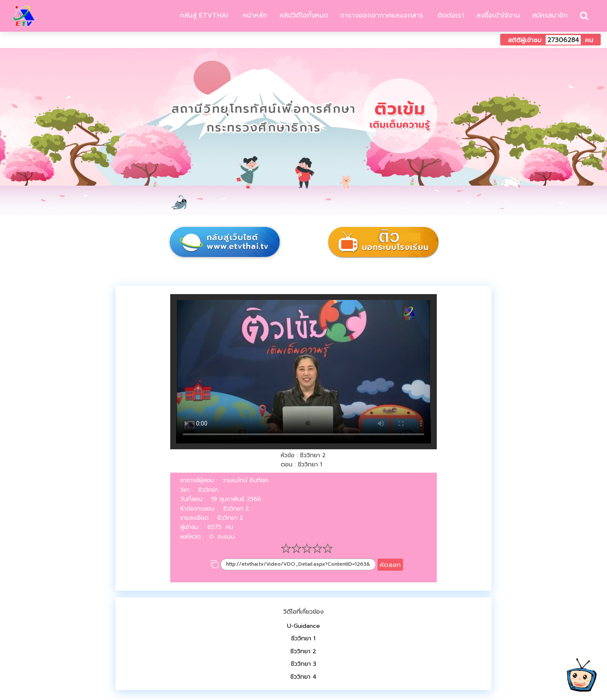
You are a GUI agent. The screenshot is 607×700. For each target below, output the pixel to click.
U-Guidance (303, 626)
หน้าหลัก (254, 15)
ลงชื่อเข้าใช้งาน (498, 15)
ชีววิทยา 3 (303, 664)
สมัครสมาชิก (550, 15)
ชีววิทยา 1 (303, 638)
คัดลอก (390, 565)
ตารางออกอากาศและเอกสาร (382, 15)
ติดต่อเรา (450, 15)
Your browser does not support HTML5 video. (303, 372)
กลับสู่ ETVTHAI (203, 15)
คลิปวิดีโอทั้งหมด (304, 15)
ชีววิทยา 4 (303, 677)
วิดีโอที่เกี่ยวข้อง (303, 612)
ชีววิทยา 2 (303, 651)
